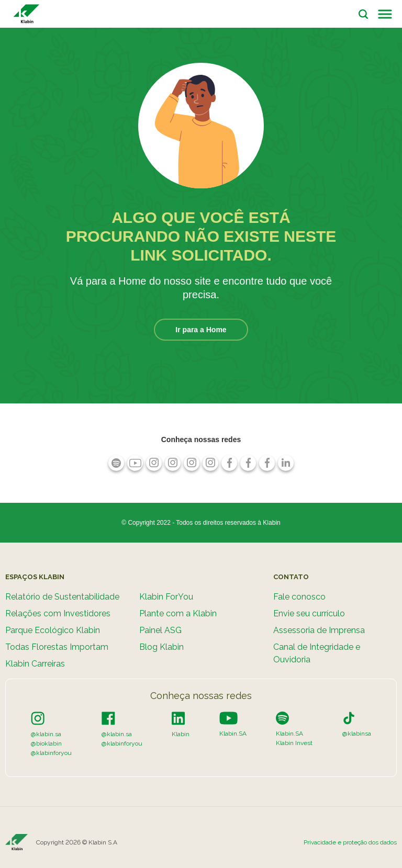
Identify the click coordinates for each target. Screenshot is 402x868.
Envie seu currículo (309, 613)
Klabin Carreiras (35, 664)
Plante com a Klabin (178, 613)
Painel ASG (160, 630)
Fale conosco (299, 597)
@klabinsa (357, 734)
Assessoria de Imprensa (319, 630)
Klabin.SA (233, 734)
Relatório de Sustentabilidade (62, 597)
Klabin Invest (294, 743)
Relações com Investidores (58, 613)
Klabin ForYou (166, 597)
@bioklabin (46, 743)
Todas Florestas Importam (57, 647)
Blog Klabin (161, 647)
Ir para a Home (201, 330)
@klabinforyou (51, 753)
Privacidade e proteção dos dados (350, 842)
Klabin (181, 734)
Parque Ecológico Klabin (53, 630)
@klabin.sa (46, 734)
